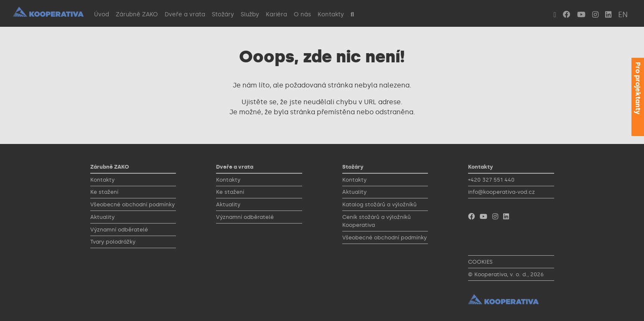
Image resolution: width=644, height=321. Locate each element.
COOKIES (480, 262)
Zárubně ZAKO (137, 14)
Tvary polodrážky (113, 242)
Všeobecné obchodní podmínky (132, 204)
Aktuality (102, 217)
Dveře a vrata (185, 14)
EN (623, 15)
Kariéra (276, 14)
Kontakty (331, 14)
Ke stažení (104, 192)
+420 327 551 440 (491, 180)
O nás (302, 14)
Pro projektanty (638, 88)
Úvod (102, 14)
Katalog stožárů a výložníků (379, 204)
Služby (250, 14)
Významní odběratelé (119, 230)
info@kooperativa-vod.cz (501, 192)
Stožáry (223, 14)
